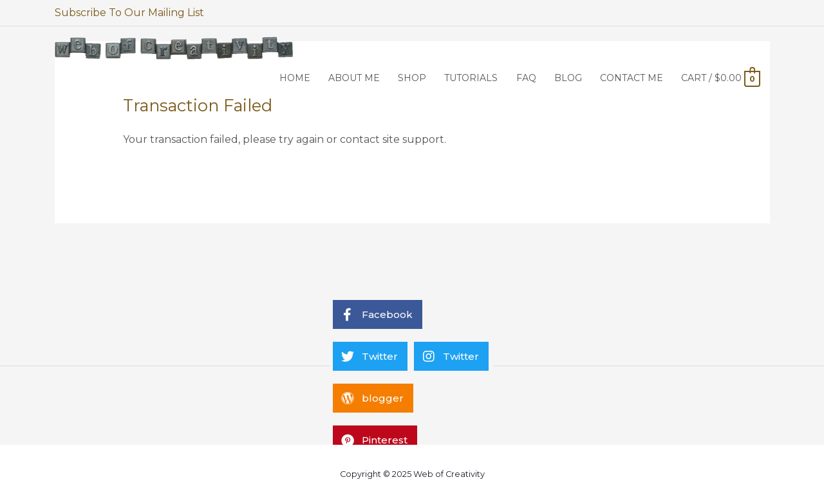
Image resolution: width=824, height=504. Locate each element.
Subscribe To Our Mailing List (129, 13)
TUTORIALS (471, 78)
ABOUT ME (354, 78)
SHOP (412, 78)
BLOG (568, 78)
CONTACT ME (632, 78)
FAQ (526, 78)
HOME (295, 78)
